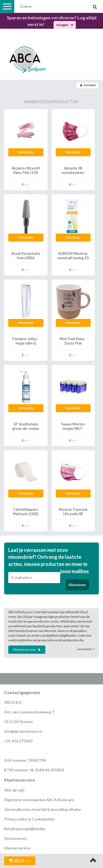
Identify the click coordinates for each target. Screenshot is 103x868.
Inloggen (65, 25)
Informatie (26, 152)
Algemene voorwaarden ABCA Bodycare (39, 800)
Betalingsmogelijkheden (25, 829)
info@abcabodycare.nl (23, 731)
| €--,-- (20, 861)
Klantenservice (27, 649)
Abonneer (77, 585)
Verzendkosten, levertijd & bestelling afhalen (43, 809)
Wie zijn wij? (15, 790)
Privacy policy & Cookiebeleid (29, 819)
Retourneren (16, 838)
